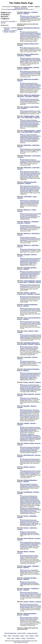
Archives (23, 638)
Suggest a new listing (32, 633)
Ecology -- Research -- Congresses (32, 382)
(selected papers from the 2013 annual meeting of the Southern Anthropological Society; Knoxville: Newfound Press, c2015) (30, 123)
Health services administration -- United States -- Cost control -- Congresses (29, 96)
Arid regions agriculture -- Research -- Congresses (27, 268)
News (13, 638)
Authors (22, 636)
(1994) (30, 309)
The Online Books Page (21, 3)
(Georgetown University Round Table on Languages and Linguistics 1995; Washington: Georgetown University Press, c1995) (30, 500)
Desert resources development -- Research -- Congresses (29, 370)
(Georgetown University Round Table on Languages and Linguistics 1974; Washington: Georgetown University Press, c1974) (30, 437)
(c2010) (30, 411)
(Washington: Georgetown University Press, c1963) (31, 510)
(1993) (30, 73)
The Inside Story (31, 638)
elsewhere (3, 23)
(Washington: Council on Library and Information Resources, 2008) (30, 522)
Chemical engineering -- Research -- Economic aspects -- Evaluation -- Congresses (29, 281)
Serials (37, 636)
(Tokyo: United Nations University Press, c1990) (31, 544)
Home (5, 636)
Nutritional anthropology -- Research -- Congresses (27, 481)
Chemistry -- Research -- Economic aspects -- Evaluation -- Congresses (29, 293)
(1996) (30, 362)
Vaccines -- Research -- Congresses (32, 602)
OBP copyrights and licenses (21, 642)
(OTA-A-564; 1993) (30, 100)
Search (10, 636)
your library (12, 21)
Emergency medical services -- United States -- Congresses (28, 55)
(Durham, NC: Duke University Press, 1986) (30, 174)
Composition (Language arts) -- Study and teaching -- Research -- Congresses (29, 343)
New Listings (16, 636)
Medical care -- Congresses (10, 30)
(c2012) (29, 348)
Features (18, 638)
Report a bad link (22, 633)
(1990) (30, 18)
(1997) (29, 533)
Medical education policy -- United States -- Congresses (27, 183)
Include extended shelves (21, 8)
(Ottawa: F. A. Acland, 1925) (31, 216)
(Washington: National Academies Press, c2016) (30, 35)
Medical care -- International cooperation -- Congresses (28, 222)
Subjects (32, 636)
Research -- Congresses (9, 32)
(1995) (30, 460)
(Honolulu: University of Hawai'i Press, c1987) (30, 203)
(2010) (30, 416)
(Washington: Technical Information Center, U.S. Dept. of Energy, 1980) (31, 388)
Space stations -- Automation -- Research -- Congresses (28, 567)
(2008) (30, 60)
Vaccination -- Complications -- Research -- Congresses (28, 589)
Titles (27, 636)
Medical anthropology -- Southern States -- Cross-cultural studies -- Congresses (29, 131)
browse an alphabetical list (14, 9)
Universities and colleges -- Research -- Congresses (27, 579)
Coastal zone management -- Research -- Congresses (28, 305)
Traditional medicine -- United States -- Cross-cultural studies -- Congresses (28, 117)
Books (9, 638)
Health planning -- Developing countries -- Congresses (28, 68)
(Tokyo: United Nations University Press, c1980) (30, 261)
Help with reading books (10, 633)
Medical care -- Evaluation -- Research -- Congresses (28, 13)
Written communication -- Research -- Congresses (27, 614)
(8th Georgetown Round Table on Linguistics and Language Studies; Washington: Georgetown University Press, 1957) (30, 449)
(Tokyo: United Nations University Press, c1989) (29, 485)
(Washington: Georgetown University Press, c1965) (31, 429)
